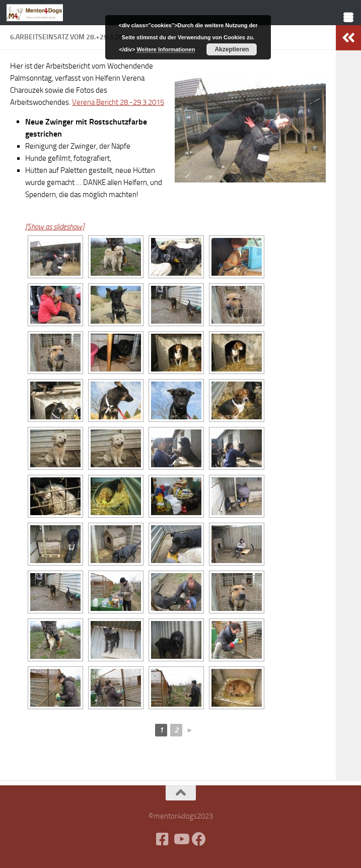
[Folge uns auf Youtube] (181, 839)
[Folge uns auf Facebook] (199, 839)
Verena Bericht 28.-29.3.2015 (118, 102)
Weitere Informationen (166, 49)
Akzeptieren (232, 49)
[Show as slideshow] (55, 227)
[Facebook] (163, 839)
